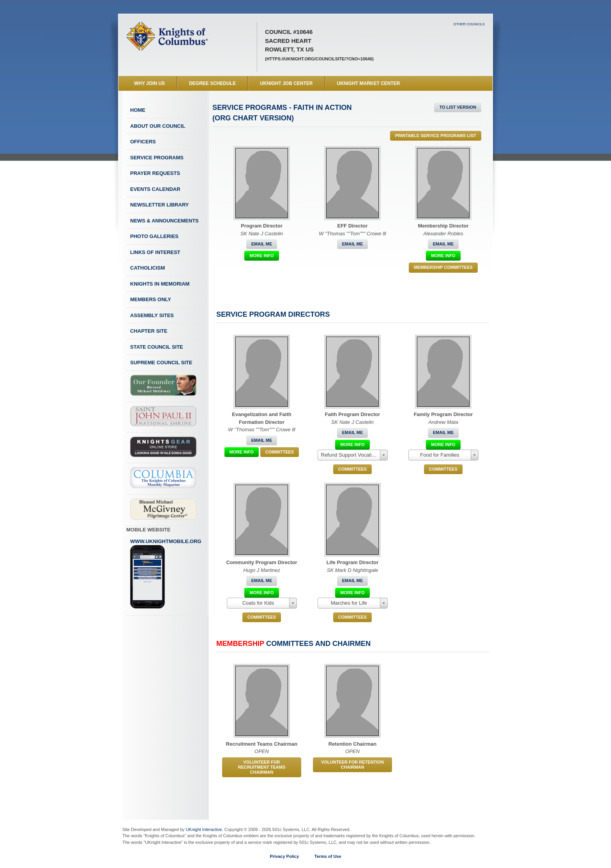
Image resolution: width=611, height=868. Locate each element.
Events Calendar (155, 189)
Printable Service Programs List (436, 136)
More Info (261, 256)
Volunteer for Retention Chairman (352, 765)
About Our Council (158, 126)
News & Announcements (164, 221)
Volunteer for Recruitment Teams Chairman (262, 767)
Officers (143, 142)
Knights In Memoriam (160, 284)
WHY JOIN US (149, 83)
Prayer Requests (155, 173)
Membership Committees (443, 267)
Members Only (151, 299)
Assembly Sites (152, 315)
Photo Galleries (154, 236)
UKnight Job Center (286, 83)
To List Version (458, 107)
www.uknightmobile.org (166, 574)
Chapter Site (149, 331)
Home (138, 110)
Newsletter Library (159, 205)
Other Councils (469, 24)
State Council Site (157, 347)
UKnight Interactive (204, 829)
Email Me (262, 244)
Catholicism (147, 268)
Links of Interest (155, 252)
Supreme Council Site (161, 363)
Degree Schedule (212, 83)
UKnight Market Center (369, 83)
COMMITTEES (280, 452)
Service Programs (157, 158)
